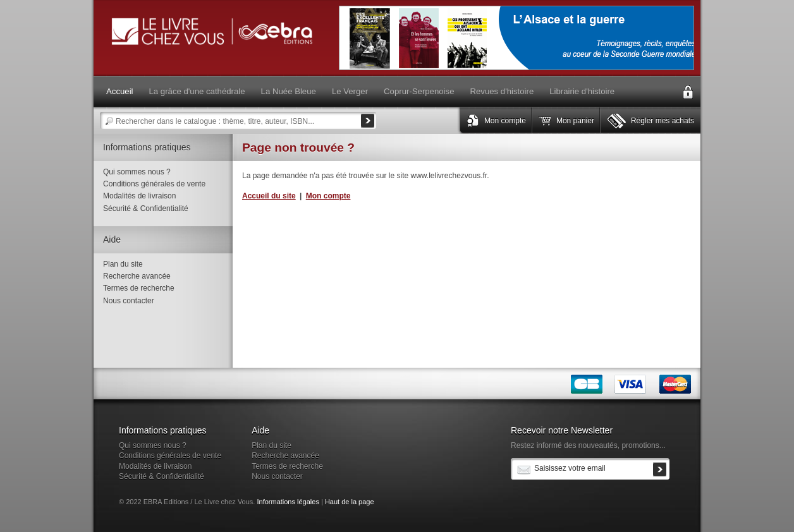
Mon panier (575, 121)
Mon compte (505, 121)
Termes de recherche (139, 288)
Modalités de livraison (139, 196)
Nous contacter (129, 301)
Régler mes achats (663, 121)
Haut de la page (350, 502)
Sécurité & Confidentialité (146, 209)
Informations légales (288, 502)
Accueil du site (269, 196)
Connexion (688, 92)
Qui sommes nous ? (137, 172)
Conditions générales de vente (154, 184)
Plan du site (123, 264)
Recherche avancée (137, 276)
